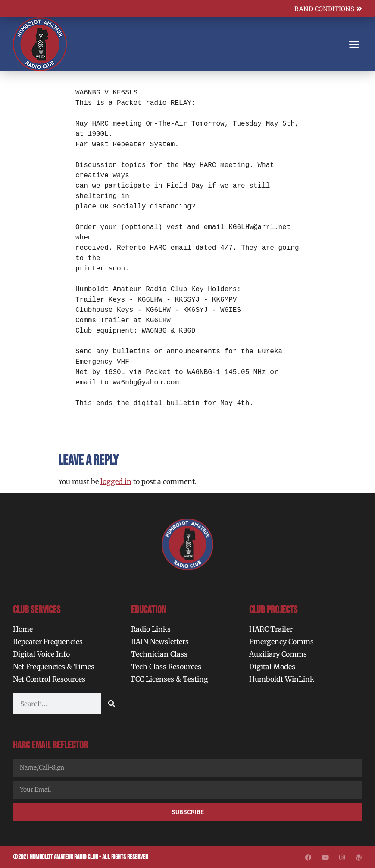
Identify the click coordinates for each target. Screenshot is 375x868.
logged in (116, 481)
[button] (354, 44)
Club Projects (273, 610)
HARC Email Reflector (50, 745)
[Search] (112, 704)
